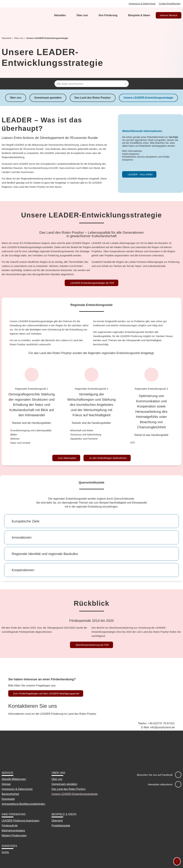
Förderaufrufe (10, 826)
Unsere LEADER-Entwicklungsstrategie (149, 98)
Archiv (5, 852)
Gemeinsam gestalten (48, 98)
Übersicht (57, 821)
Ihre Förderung (108, 15)
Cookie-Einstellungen (170, 4)
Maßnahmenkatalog (13, 831)
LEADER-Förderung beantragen (21, 821)
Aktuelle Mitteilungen (14, 779)
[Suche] (125, 84)
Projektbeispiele (61, 826)
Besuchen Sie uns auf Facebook (155, 775)
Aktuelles (60, 15)
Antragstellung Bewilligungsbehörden (23, 804)
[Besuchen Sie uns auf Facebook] (178, 775)
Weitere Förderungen (14, 836)
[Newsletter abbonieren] (178, 784)
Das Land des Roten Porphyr (93, 98)
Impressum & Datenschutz (142, 4)
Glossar (6, 784)
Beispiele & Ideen (139, 15)
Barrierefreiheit (10, 794)
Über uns (82, 15)
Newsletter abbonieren (160, 784)
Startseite (6, 38)
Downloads (8, 799)
